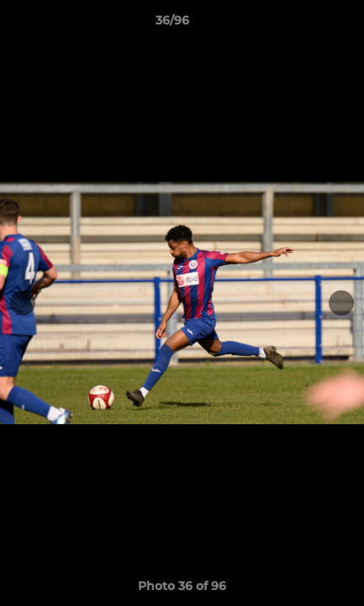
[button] (303, 24)
